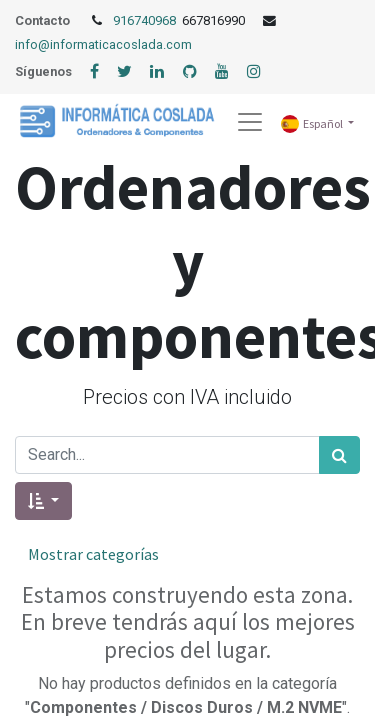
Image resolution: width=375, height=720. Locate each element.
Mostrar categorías (93, 554)
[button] (43, 501)
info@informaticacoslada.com (103, 44)
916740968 (146, 20)
